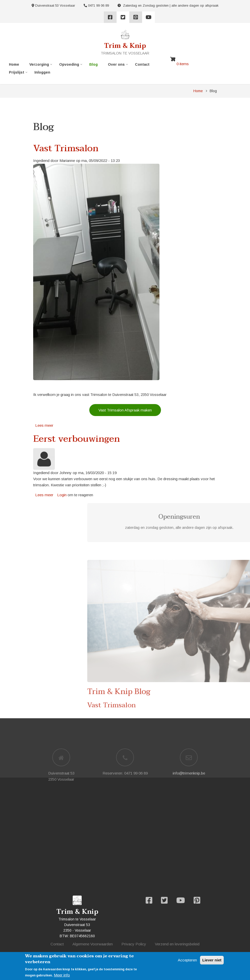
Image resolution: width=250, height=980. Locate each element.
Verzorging (39, 65)
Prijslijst (17, 73)
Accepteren (187, 960)
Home (14, 64)
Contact (142, 64)
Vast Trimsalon (201, 705)
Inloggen (42, 72)
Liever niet (212, 960)
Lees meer (44, 425)
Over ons (116, 65)
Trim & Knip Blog (208, 692)
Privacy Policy (134, 944)
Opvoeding (69, 65)
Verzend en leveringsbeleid (177, 944)
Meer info (62, 975)
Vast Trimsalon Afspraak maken (125, 410)
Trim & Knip (125, 46)
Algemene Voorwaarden (93, 944)
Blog (93, 64)
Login (62, 495)
